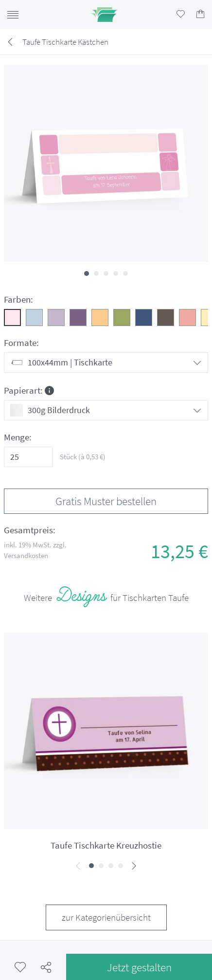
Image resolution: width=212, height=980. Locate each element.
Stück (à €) (83, 457)
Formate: (21, 343)
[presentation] (78, 866)
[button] (87, 273)
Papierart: (29, 390)
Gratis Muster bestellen (106, 501)
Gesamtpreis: (30, 530)
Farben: (18, 299)
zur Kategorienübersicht (106, 917)
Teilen (46, 967)
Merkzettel (20, 967)
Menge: (18, 437)
